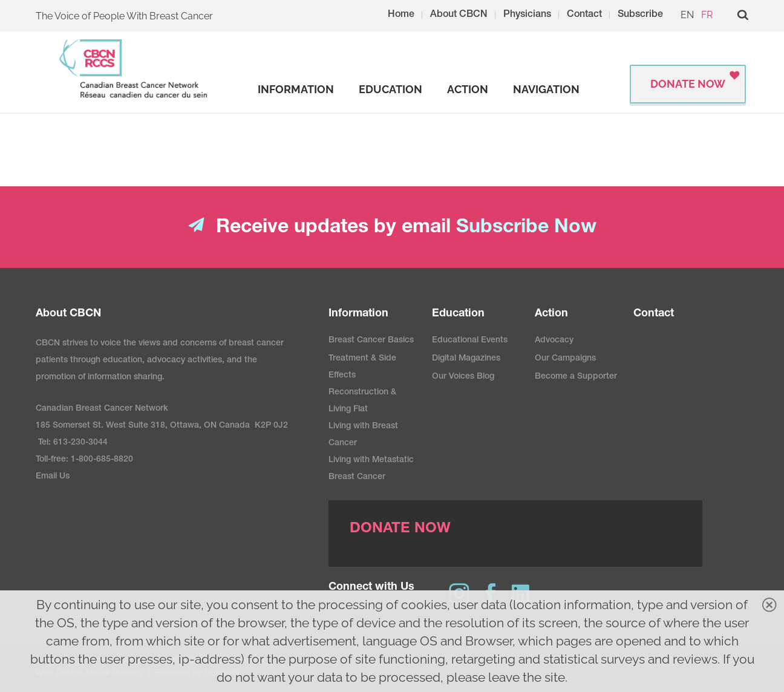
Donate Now (688, 84)
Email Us (53, 477)
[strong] (296, 90)
